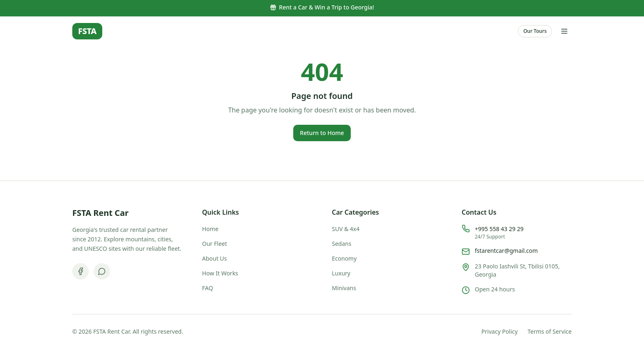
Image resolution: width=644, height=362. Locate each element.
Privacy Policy (499, 331)
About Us (214, 258)
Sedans (342, 244)
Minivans (344, 288)
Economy (344, 258)
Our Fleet (215, 244)
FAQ (208, 288)
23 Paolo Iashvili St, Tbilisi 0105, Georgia (517, 270)
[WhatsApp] (102, 271)
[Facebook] (80, 271)
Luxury (341, 273)
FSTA (87, 31)
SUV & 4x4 (346, 229)
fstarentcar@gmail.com (506, 251)
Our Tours (535, 31)
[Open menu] (564, 31)
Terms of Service (550, 331)
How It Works (220, 273)
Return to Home (322, 133)
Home (210, 229)
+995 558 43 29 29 (499, 229)
